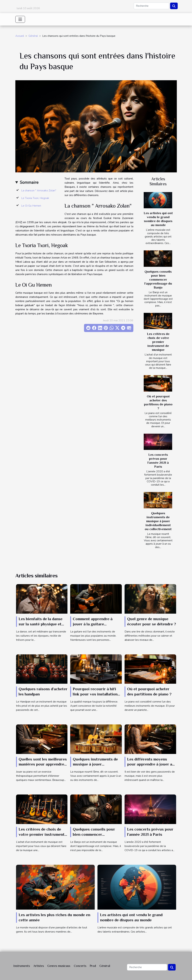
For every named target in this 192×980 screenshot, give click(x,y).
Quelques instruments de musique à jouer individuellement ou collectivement (158, 521)
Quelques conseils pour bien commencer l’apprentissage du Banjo (158, 279)
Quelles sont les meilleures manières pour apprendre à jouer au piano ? (43, 764)
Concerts (80, 966)
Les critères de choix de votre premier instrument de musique (158, 342)
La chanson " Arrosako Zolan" (39, 191)
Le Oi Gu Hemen (31, 206)
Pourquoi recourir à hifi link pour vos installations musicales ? (96, 694)
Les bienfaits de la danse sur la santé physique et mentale (41, 624)
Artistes (39, 966)
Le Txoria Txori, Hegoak (35, 198)
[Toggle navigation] (20, 19)
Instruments (22, 966)
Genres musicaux (59, 966)
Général (33, 36)
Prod (93, 966)
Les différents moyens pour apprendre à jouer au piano (151, 764)
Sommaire (29, 182)
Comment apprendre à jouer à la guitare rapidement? (93, 624)
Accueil (20, 36)
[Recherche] (151, 6)
